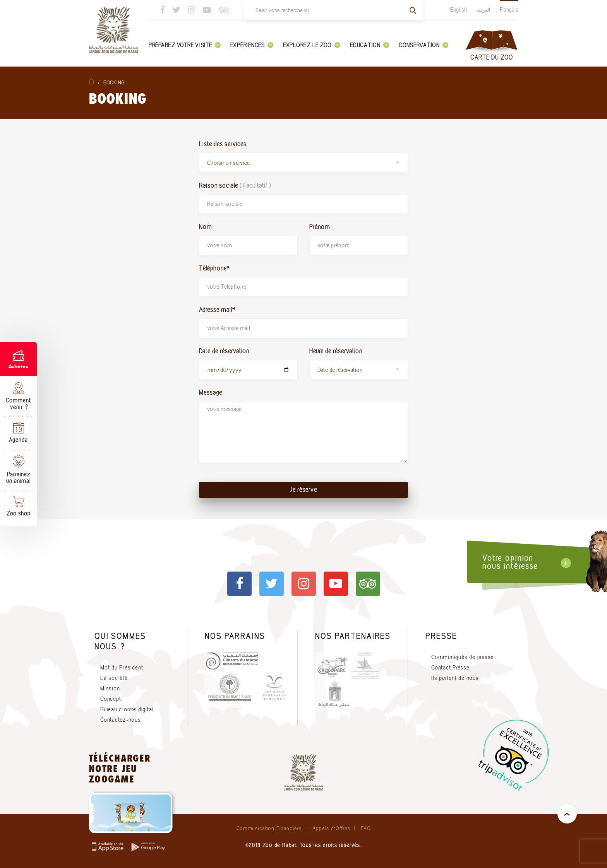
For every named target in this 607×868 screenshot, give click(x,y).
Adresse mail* (217, 309)
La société (114, 678)
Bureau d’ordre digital (127, 709)
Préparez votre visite (185, 45)
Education (370, 45)
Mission (110, 688)
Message (211, 392)
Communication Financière (269, 828)
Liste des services (223, 144)
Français (509, 10)
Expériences (252, 45)
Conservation (424, 45)
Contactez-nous (121, 720)
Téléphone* (214, 268)
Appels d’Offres (331, 828)
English (459, 10)
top (567, 814)
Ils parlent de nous (455, 678)
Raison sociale (235, 185)
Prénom (320, 227)
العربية (484, 10)
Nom (206, 227)
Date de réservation (224, 351)
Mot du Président (122, 668)
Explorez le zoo (312, 45)
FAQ (366, 828)
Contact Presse (450, 668)
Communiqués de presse (462, 657)
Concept (111, 699)
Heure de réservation (336, 351)
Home (92, 81)
